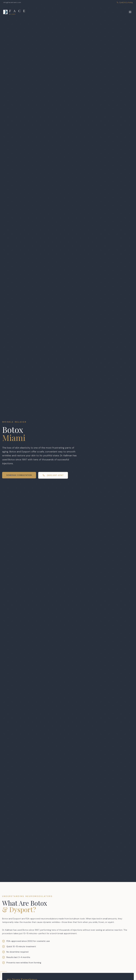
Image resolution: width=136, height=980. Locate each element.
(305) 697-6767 (53, 475)
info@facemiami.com (12, 2)
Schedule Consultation (19, 475)
